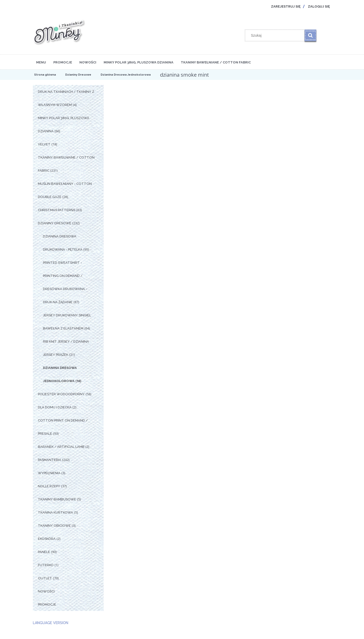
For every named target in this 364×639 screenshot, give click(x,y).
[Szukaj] (310, 35)
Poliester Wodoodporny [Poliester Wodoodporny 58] (61, 394)
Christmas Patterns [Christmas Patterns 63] (57, 210)
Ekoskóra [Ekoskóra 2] (47, 539)
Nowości (46, 591)
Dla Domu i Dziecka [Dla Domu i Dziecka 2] (55, 407)
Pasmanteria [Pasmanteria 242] (50, 460)
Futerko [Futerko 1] (46, 565)
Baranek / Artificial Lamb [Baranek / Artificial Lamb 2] (61, 447)
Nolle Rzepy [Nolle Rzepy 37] (49, 486)
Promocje (47, 604)
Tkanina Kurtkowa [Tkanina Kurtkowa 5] (55, 512)
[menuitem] (41, 62)
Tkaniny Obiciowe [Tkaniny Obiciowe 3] (54, 526)
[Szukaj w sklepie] (276, 35)
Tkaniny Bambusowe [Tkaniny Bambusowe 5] (57, 499)
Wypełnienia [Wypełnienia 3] (49, 473)
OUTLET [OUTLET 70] (45, 578)
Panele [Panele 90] (44, 552)
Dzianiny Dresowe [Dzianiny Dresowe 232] (55, 223)
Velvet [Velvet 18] (44, 144)
